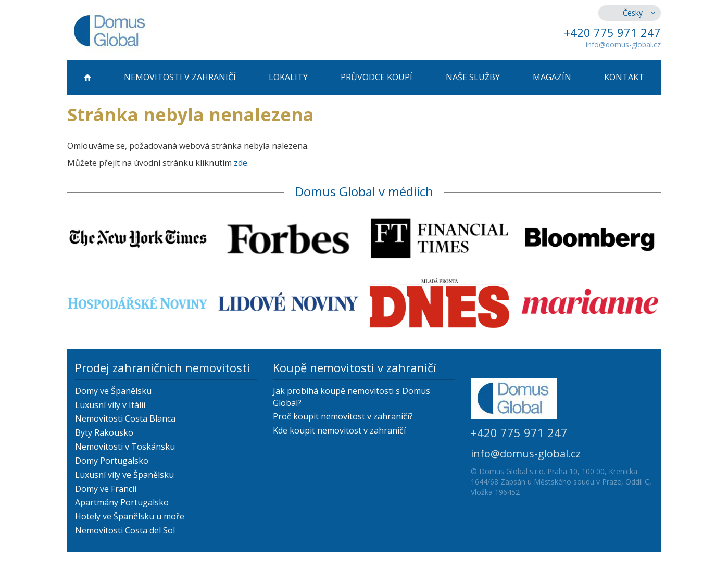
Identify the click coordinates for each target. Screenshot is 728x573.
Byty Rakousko (104, 432)
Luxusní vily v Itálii (110, 405)
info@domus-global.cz (623, 44)
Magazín (552, 77)
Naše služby (473, 77)
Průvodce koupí (376, 77)
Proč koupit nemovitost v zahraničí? (343, 416)
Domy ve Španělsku (113, 391)
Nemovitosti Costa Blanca (125, 418)
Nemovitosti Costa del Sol (125, 530)
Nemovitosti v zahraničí (180, 77)
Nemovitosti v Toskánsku (125, 447)
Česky (633, 13)
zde (241, 163)
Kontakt (624, 77)
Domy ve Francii (106, 489)
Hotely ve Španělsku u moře (130, 516)
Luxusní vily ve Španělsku (124, 475)
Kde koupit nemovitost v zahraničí (339, 430)
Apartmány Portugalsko (122, 502)
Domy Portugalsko (112, 461)
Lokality (288, 77)
